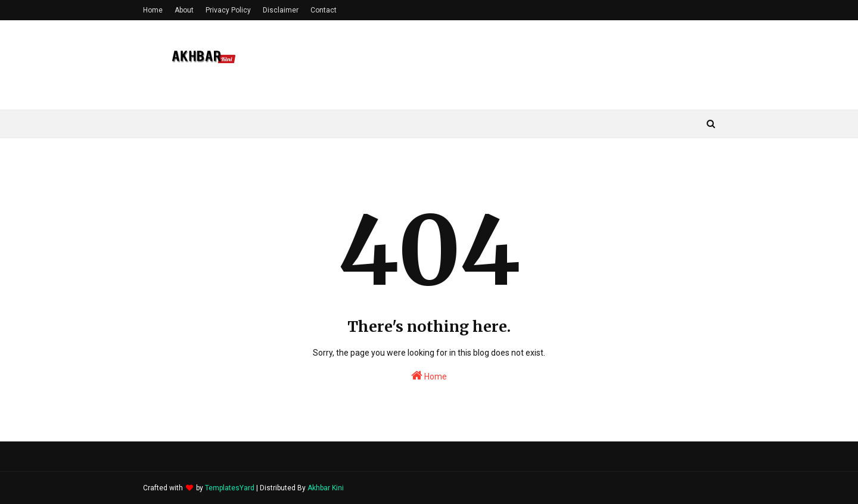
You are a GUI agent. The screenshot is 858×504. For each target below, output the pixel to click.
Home (153, 10)
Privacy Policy (228, 10)
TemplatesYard (230, 488)
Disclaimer (281, 10)
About (184, 10)
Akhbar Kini (326, 488)
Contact (324, 10)
